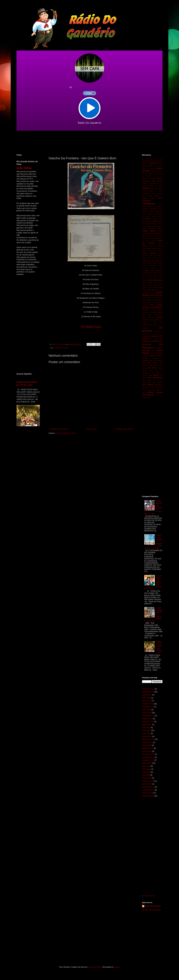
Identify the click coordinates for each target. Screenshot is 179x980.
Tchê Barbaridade (155, 378)
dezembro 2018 (148, 787)
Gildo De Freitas (152, 242)
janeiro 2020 (147, 751)
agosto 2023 (147, 695)
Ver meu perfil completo (151, 910)
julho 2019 (146, 766)
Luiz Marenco (154, 312)
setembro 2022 (148, 707)
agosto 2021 (147, 725)
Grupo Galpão (158, 263)
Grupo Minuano (153, 275)
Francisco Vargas (155, 228)
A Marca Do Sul (154, 163)
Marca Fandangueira (155, 315)
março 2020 (147, 745)
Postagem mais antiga (124, 429)
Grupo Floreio (147, 263)
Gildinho (154, 241)
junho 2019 (146, 769)
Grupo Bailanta (147, 248)
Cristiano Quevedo (149, 209)
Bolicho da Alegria (156, 191)
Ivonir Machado (156, 295)
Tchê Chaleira (147, 380)
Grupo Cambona (157, 248)
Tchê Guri (146, 383)
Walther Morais (155, 392)
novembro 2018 (148, 790)
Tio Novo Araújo (151, 390)
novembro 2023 (148, 689)
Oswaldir (153, 353)
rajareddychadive (95, 967)
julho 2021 (146, 728)
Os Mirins (156, 341)
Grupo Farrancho (157, 261)
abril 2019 (146, 775)
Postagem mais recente (59, 429)
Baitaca (146, 188)
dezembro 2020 (148, 739)
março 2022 (147, 713)
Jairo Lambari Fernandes (150, 298)
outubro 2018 (147, 793)
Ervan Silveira (147, 224)
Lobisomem (146, 312)
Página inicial (91, 429)
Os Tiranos (159, 348)
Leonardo (145, 310)
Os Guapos (154, 339)
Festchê (154, 224)
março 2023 (147, 701)
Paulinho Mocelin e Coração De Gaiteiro (152, 358)
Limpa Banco (157, 310)
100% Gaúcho (152, 161)
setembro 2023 (148, 692)
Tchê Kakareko (157, 383)
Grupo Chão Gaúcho (156, 256)
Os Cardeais (155, 334)
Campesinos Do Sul (149, 193)
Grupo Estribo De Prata (150, 258)
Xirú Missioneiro (148, 395)
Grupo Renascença (155, 280)
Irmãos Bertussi (152, 290)
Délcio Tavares (157, 216)
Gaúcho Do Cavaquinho (150, 238)
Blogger (117, 967)
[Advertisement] (87, 142)
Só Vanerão (154, 375)
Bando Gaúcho (155, 188)
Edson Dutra (158, 219)
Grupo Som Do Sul (152, 285)
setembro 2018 (148, 796)
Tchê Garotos (158, 380)
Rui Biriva (152, 368)
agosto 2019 (147, 763)
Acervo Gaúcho (158, 166)
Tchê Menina (148, 385)
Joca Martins (158, 300)
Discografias (146, 219)
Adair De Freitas (148, 169)
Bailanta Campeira (148, 183)
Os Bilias (157, 331)
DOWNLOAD (91, 327)
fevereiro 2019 (148, 781)
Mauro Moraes (148, 317)
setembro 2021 (148, 722)
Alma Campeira (147, 174)
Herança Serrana (153, 287)
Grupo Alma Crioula (156, 246)
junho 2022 (146, 710)
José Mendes (156, 307)
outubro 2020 (147, 742)
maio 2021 (146, 733)
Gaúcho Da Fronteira (61, 348)
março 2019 (147, 778)
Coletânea (148, 204)
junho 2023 (146, 698)
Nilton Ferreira (154, 325)
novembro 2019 (148, 757)
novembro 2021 (148, 716)
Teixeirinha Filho (148, 387)
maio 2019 (146, 772)
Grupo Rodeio (147, 283)
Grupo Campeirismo (149, 251)
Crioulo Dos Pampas (155, 206)
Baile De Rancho (156, 186)
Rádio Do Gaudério (153, 906)
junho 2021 (146, 730)
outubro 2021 (147, 719)
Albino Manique (157, 171)
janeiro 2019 (147, 784)
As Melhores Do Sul (151, 176)
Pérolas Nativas (153, 361)
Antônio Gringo (158, 174)
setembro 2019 (148, 760)
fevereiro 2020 (148, 748)
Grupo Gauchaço (149, 265)
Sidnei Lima (154, 370)
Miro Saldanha (154, 320)
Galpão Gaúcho (149, 231)
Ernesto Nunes (157, 221)
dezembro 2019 (148, 754)
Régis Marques (152, 363)
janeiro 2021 (147, 736)
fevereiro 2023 (148, 704)
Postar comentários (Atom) (66, 433)
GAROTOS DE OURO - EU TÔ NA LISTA (159, 648)
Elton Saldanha (147, 221)
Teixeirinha (159, 385)
